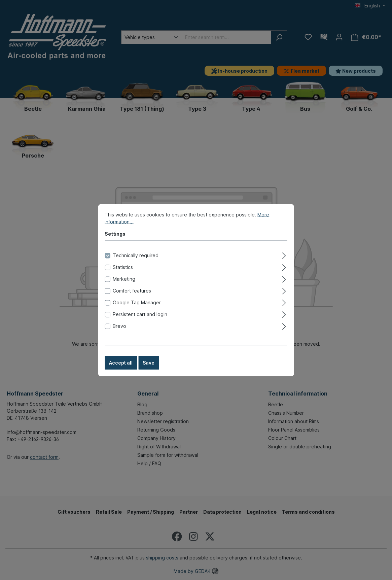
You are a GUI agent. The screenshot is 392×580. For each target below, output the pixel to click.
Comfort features (132, 297)
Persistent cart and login (140, 321)
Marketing (124, 286)
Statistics (123, 274)
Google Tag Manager (137, 309)
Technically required (136, 262)
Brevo (119, 333)
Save (149, 369)
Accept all (121, 369)
